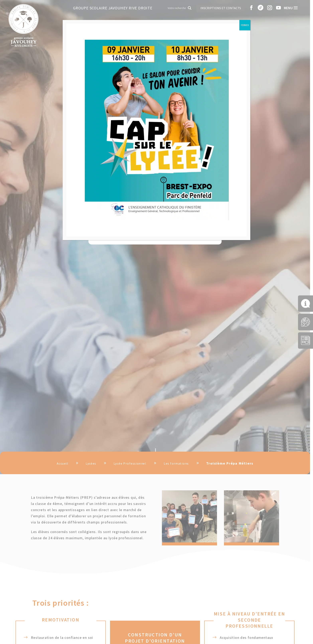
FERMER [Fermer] (245, 25)
